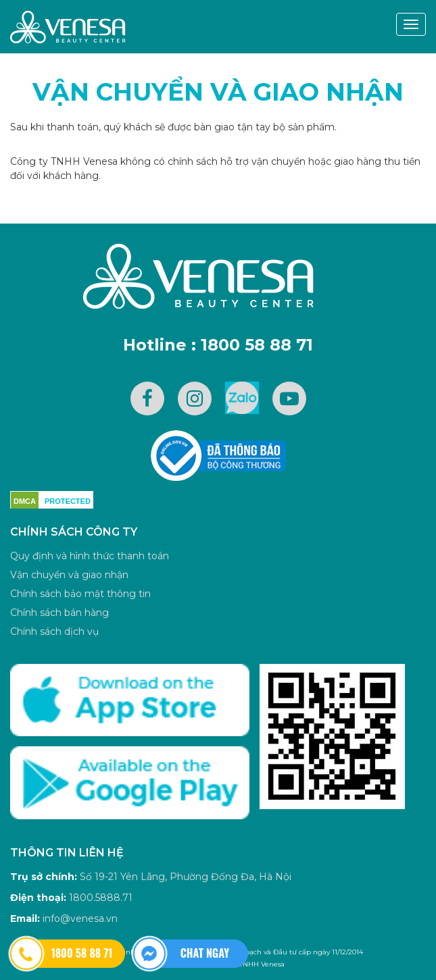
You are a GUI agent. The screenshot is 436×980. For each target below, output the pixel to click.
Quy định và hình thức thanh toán (90, 556)
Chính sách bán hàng (59, 613)
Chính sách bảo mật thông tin (80, 594)
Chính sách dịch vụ (54, 631)
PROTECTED (68, 501)
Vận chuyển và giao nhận (218, 92)
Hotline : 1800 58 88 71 (218, 345)
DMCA (25, 501)
